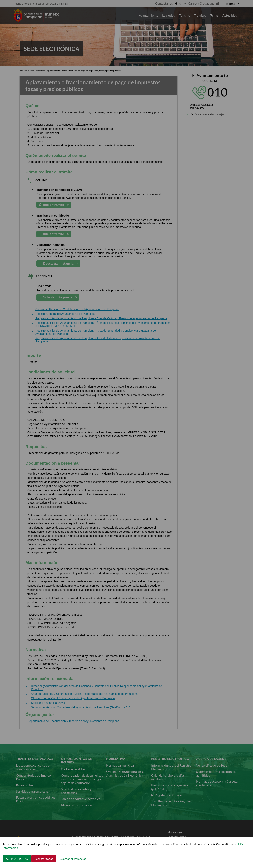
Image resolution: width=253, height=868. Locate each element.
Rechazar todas (44, 859)
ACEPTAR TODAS (17, 859)
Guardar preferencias (73, 859)
